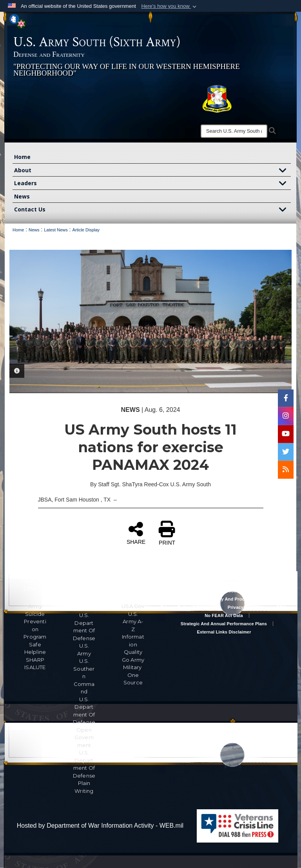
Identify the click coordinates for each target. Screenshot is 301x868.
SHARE (136, 533)
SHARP (35, 660)
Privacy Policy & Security (187, 607)
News (22, 196)
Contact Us (152, 210)
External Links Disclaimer (224, 632)
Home (22, 157)
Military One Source (133, 675)
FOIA (282, 607)
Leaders (152, 184)
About (152, 171)
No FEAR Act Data (224, 615)
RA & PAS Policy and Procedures (224, 599)
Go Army (133, 660)
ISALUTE (35, 667)
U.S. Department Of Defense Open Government (84, 722)
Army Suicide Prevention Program (35, 621)
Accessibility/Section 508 (224, 591)
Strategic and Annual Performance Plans (224, 624)
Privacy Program (245, 607)
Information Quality (133, 644)
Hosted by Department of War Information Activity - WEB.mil (100, 826)
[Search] (234, 131)
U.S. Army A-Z (133, 622)
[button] (170, 6)
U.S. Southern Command (84, 676)
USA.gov (133, 606)
